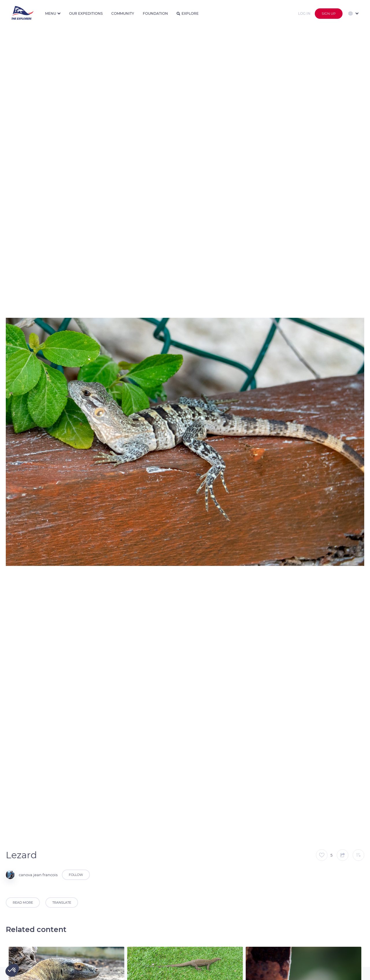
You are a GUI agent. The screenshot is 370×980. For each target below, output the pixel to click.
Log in (304, 13)
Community (123, 13)
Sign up (329, 14)
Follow (76, 875)
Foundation (155, 13)
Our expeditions (86, 13)
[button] (12, 970)
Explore (188, 13)
